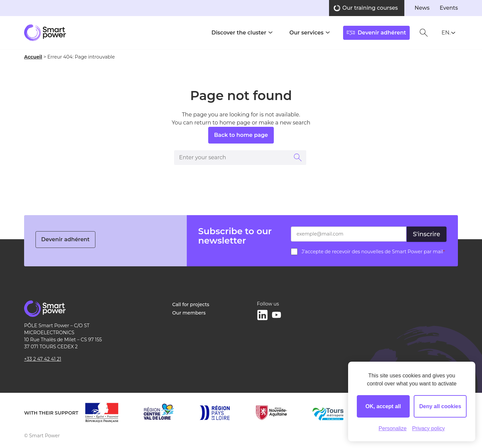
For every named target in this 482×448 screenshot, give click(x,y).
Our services (306, 33)
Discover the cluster (239, 33)
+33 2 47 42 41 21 (43, 359)
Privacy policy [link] (428, 428)
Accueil (33, 57)
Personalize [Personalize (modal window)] (393, 428)
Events (449, 8)
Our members (189, 313)
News (422, 8)
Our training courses (370, 8)
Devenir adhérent (65, 239)
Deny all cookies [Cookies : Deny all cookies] (440, 406)
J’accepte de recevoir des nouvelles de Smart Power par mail (373, 252)
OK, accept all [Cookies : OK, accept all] (383, 406)
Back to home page (241, 135)
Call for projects (191, 304)
